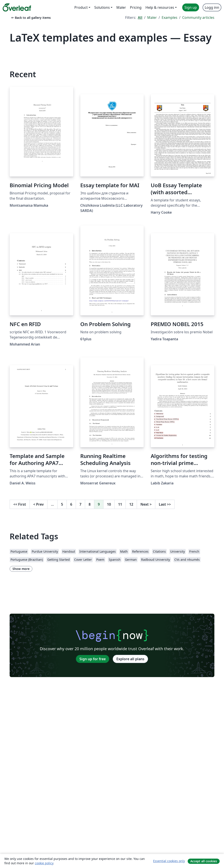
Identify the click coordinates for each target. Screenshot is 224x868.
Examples (170, 17)
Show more (21, 569)
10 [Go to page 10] (109, 504)
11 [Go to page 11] (120, 504)
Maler (152, 17)
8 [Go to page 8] (90, 504)
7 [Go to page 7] (80, 504)
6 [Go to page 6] (71, 504)
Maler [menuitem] (121, 7)
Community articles (198, 17)
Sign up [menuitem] (191, 7)
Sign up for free (93, 659)
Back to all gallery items (31, 18)
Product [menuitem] (81, 7)
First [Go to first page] (20, 504)
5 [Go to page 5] (62, 504)
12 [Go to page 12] (131, 504)
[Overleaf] (17, 7)
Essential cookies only (169, 861)
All (140, 17)
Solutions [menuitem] (102, 7)
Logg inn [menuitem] (212, 7)
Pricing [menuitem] (136, 7)
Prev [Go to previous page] (38, 504)
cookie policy (44, 863)
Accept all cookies (204, 861)
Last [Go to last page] (165, 504)
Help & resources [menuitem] (160, 7)
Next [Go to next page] (146, 504)
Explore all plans (130, 659)
